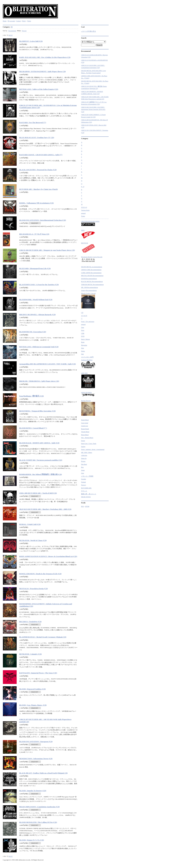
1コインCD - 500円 (87, 357)
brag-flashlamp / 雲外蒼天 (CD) (31, 396)
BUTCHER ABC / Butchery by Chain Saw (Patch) (38, 189)
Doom (83, 441)
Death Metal (85, 420)
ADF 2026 (88, 380)
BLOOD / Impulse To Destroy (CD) (33, 791)
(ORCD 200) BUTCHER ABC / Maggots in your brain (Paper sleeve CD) (47, 250)
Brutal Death (85, 429)
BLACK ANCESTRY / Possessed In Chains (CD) (38, 170)
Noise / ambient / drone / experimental (93, 449)
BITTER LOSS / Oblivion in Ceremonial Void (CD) (39, 347)
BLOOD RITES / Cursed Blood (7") (33, 428)
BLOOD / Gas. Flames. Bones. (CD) (33, 705)
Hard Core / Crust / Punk (89, 443)
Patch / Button (85, 339)
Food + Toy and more (88, 321)
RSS (82, 506)
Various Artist (85, 210)
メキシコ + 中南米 (87, 476)
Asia (82, 473)
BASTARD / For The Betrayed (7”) (33, 122)
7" (82, 318)
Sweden (84, 479)
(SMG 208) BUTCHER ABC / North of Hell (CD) (38, 493)
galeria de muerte (88, 394)
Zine (82, 348)
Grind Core (85, 426)
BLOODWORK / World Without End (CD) (36, 300)
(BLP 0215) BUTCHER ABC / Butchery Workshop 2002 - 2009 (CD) (45, 509)
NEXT (11, 35)
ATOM (87, 506)
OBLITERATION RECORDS (90, 223)
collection (84, 455)
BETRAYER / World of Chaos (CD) (33, 540)
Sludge (83, 447)
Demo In (84, 458)
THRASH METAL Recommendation (92, 284)
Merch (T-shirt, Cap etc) (88, 300)
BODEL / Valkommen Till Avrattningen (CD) (36, 203)
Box (82, 467)
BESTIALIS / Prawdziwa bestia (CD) (33, 589)
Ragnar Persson (88, 408)
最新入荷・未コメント (89, 494)
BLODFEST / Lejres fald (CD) (31, 41)
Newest (24, 31)
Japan (83, 470)
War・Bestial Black (87, 438)
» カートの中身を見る (88, 31)
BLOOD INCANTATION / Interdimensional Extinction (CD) (43, 220)
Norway (84, 485)
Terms (29, 21)
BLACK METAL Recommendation (92, 281)
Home (5, 21)
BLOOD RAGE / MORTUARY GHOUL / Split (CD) (39, 443)
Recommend (12, 31)
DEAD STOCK (86, 497)
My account (11, 21)
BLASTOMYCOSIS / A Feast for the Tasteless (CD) (39, 285)
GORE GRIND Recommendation (91, 273)
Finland (83, 482)
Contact (18, 21)
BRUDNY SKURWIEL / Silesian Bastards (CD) (37, 315)
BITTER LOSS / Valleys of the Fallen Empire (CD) (39, 89)
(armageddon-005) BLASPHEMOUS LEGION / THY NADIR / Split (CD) (48, 364)
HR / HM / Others (87, 452)
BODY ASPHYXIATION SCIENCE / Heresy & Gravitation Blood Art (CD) (48, 556)
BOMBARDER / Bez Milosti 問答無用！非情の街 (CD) (40, 474)
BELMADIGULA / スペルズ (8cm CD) (34, 234)
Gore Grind (85, 423)
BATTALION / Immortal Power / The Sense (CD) (38, 673)
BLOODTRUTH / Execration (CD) (33, 332)
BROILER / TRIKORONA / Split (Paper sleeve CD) (39, 381)
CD (82, 313)
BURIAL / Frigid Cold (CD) (30, 524)
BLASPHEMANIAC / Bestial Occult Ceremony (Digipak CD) (43, 637)
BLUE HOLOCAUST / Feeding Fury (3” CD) (37, 137)
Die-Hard (84, 464)
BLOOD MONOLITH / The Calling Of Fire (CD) (38, 822)
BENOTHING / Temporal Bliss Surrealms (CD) (37, 411)
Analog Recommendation (89, 290)
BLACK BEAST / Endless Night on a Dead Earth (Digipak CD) (43, 773)
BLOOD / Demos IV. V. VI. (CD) (32, 840)
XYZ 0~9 (84, 207)
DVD (83, 336)
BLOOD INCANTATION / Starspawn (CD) (36, 742)
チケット (84, 491)
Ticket (83, 216)
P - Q (83, 187)
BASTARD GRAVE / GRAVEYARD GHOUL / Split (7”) (41, 155)
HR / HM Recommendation (90, 287)
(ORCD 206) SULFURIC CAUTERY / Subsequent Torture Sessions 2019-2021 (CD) (93, 109)
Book (83, 342)
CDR (83, 333)
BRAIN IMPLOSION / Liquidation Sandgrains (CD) (39, 807)
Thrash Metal (85, 432)
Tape (83, 327)
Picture (83, 461)
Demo (83, 351)
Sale (82, 354)
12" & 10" (84, 316)
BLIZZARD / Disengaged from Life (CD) (35, 268)
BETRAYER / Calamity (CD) (30, 654)
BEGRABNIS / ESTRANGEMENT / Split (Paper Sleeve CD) (42, 71)
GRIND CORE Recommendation (91, 270)
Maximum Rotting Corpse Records (92, 259)
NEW (88, 234)
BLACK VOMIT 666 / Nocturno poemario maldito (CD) (41, 460)
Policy (24, 21)
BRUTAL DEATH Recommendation (92, 276)
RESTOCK (88, 247)
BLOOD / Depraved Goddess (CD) (32, 689)
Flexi (83, 330)
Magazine (84, 345)
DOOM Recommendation (89, 279)
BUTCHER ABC (86, 488)
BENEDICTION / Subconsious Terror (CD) (36, 759)
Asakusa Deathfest (88, 364)
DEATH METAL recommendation (92, 267)
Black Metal (85, 435)
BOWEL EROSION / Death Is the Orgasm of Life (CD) (40, 574)
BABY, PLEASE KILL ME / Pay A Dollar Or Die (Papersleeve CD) (45, 57)
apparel (83, 213)
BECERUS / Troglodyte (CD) (30, 622)
